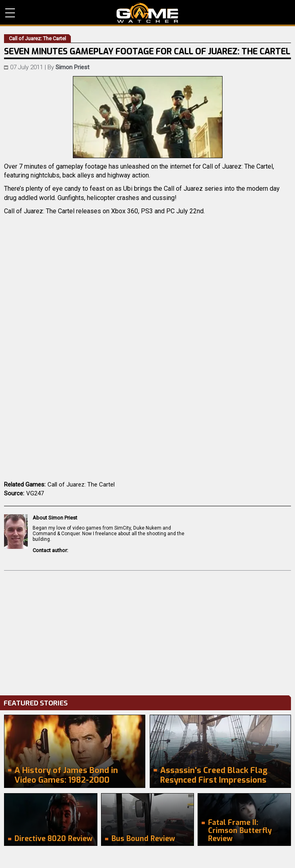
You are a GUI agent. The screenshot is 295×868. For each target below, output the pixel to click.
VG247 (35, 493)
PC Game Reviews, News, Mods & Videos (147, 13)
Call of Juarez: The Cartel (81, 485)
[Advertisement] (147, 631)
